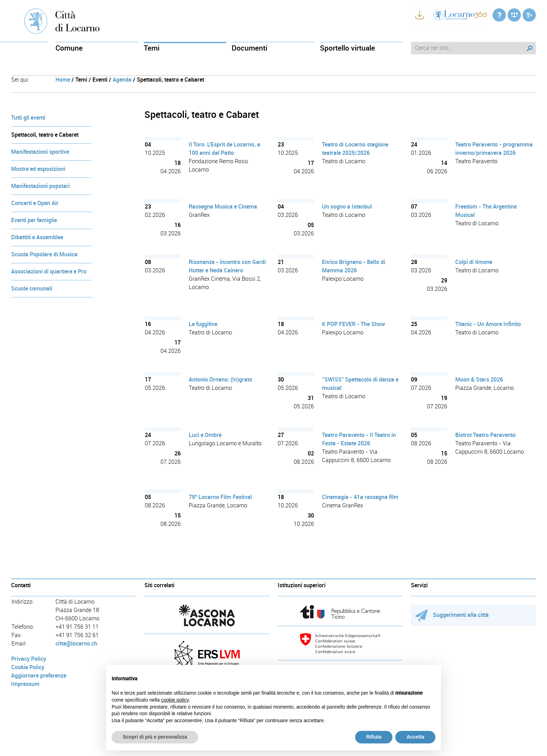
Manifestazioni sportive (40, 152)
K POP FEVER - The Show (354, 324)
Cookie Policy (28, 667)
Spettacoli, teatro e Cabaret (45, 135)
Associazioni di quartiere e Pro (49, 271)
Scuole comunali (32, 289)
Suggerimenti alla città (452, 615)
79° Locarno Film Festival (220, 497)
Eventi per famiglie (34, 220)
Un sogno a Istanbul (347, 207)
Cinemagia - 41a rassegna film (360, 497)
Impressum (25, 684)
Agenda (122, 80)
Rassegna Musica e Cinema (223, 207)
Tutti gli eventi (28, 118)
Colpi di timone (474, 262)
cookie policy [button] (175, 700)
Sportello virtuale (347, 48)
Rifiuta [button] (374, 737)
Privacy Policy (29, 659)
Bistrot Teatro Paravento (485, 435)
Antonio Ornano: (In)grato (220, 380)
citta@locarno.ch (76, 644)
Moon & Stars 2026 (479, 380)
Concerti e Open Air (35, 203)
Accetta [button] (415, 737)
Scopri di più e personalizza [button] (155, 737)
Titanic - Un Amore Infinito (488, 324)
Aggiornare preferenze (39, 676)
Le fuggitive (203, 324)
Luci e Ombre (205, 435)
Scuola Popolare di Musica (44, 254)
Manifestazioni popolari (40, 186)
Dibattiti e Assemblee (37, 237)
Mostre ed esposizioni (38, 169)
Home (63, 80)
